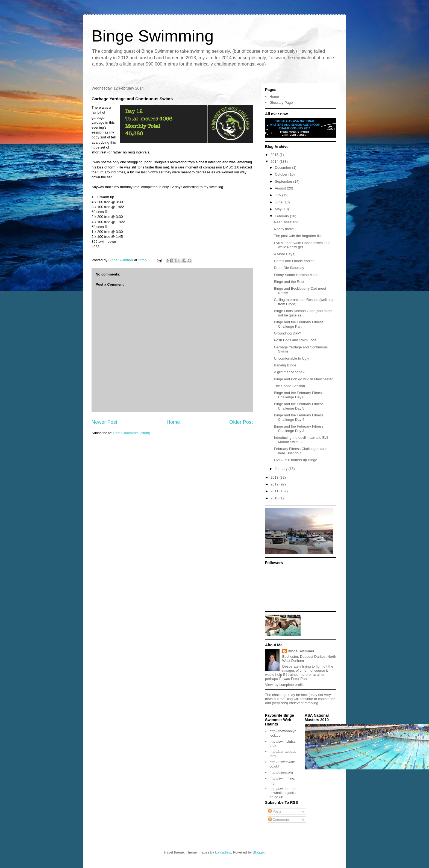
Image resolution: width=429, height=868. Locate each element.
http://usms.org (281, 772)
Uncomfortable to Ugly (291, 358)
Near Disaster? (286, 222)
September (284, 181)
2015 (275, 155)
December (284, 168)
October (282, 174)
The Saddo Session (289, 386)
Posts (275, 811)
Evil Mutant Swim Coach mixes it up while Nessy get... (302, 245)
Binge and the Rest (289, 282)
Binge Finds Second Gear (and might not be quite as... (303, 313)
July (279, 195)
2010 (275, 498)
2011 (275, 491)
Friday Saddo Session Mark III (298, 275)
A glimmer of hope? (289, 372)
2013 (275, 477)
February (283, 216)
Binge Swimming (153, 36)
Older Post (241, 422)
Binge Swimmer (301, 651)
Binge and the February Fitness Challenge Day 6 (299, 395)
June (279, 202)
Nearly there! (284, 229)
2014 (275, 162)
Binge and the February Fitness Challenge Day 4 (299, 417)
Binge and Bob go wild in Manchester (303, 379)
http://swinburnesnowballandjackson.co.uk (283, 793)
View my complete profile (285, 685)
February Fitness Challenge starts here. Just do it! (300, 451)
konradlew (223, 852)
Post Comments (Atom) (132, 433)
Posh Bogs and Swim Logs (295, 340)
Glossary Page (281, 103)
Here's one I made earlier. (294, 261)
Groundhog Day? (287, 333)
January (282, 469)
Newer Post (104, 422)
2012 (275, 484)
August (281, 188)
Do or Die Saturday (289, 268)
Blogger (259, 852)
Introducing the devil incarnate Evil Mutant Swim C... (301, 440)
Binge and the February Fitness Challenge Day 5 (299, 406)
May (279, 209)
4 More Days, (284, 254)
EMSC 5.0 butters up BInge (295, 460)
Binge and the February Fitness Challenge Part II (299, 324)
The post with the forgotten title (298, 236)
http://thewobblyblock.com (283, 733)
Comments (279, 820)
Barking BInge (285, 365)
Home (173, 422)
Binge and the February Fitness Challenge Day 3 (299, 429)
